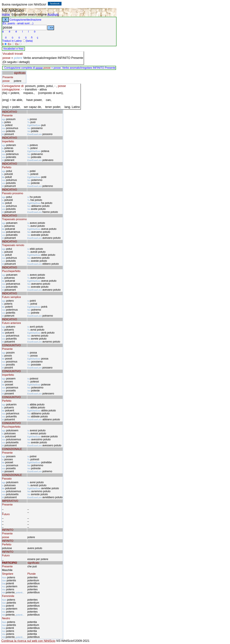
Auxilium (53, 14)
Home (6, 14)
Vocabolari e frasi (13, 49)
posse (39, 68)
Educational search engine (29, 14)
